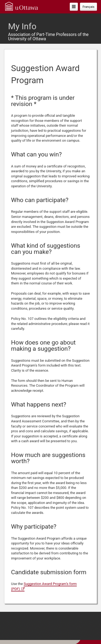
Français (88, 7)
